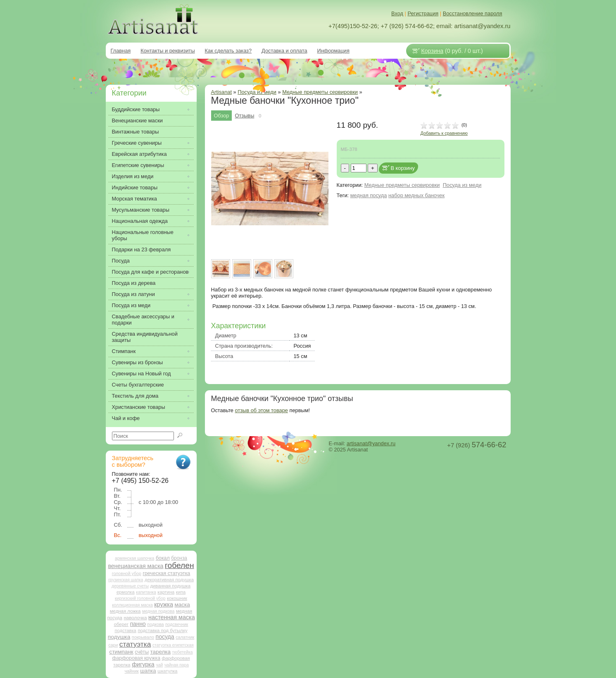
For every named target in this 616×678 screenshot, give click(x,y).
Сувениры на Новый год (142, 374)
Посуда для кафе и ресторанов (150, 272)
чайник (131, 671)
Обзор (222, 116)
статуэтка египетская (173, 645)
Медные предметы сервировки (320, 92)
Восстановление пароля (473, 13)
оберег (121, 624)
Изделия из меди (133, 176)
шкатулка (167, 671)
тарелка (161, 652)
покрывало (143, 637)
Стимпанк (124, 351)
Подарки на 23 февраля (142, 249)
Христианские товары (139, 407)
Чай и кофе (126, 418)
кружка (164, 604)
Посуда (121, 261)
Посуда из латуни (133, 294)
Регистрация (423, 13)
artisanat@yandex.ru (371, 443)
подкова (155, 624)
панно (138, 624)
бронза (179, 558)
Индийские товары (135, 187)
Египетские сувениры (138, 165)
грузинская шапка (126, 580)
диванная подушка (170, 586)
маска (182, 605)
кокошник (177, 598)
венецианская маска (136, 566)
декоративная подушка (169, 580)
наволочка (135, 617)
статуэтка (135, 644)
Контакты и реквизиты (168, 51)
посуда (165, 637)
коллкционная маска (132, 605)
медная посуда (369, 195)
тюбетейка (183, 652)
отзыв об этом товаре (262, 410)
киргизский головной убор (140, 598)
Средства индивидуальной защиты (145, 337)
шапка (148, 671)
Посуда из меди (462, 185)
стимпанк (121, 652)
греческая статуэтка (166, 573)
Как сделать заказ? (228, 51)
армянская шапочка (134, 558)
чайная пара (177, 665)
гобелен (180, 565)
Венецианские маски (137, 121)
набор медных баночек (416, 195)
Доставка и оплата (284, 51)
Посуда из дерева (134, 283)
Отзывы (244, 116)
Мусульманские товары (141, 210)
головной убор (127, 573)
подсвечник (177, 624)
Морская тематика (134, 199)
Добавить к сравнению (444, 133)
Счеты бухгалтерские (138, 385)
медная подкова (158, 611)
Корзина (433, 51)
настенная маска (171, 617)
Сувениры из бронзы (138, 362)
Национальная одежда (140, 221)
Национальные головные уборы (143, 235)
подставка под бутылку (162, 630)
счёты (142, 652)
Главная (121, 51)
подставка (125, 630)
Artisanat (222, 92)
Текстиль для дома (135, 396)
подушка (119, 637)
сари (113, 645)
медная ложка (125, 611)
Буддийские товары (136, 109)
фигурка (143, 664)
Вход (397, 13)
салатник (185, 637)
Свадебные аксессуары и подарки (143, 320)
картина (166, 592)
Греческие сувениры (137, 143)
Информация (333, 51)
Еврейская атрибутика (139, 154)
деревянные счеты (130, 586)
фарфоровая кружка (136, 658)
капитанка (146, 592)
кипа (181, 592)
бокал (163, 558)
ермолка (126, 592)
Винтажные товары (136, 132)
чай (159, 665)
